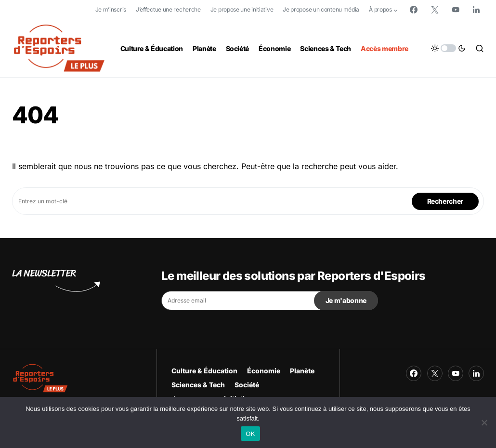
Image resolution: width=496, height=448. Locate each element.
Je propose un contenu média (321, 9)
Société (247, 385)
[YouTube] (456, 10)
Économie (264, 371)
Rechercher (445, 201)
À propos (380, 9)
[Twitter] (435, 10)
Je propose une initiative (242, 9)
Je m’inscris (111, 9)
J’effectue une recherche (168, 9)
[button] (448, 48)
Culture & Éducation (204, 371)
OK (250, 434)
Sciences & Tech (198, 385)
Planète (302, 371)
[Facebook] (414, 10)
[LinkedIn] (476, 10)
